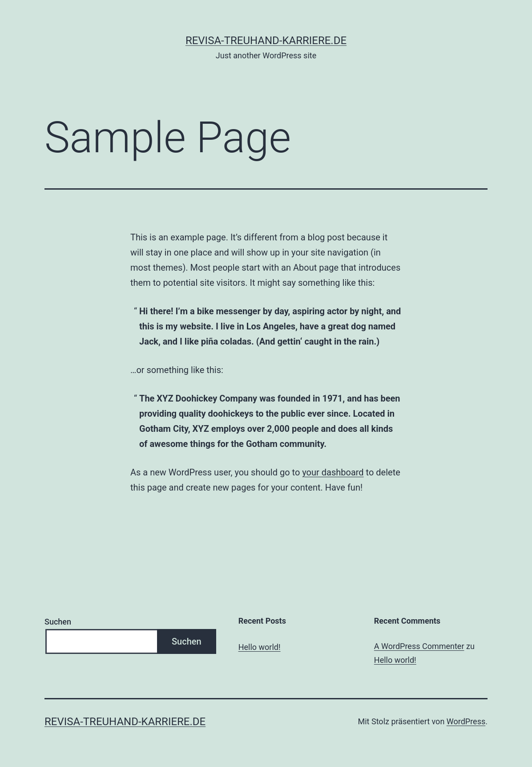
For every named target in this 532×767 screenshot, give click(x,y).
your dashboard (333, 472)
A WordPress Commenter (419, 646)
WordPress (466, 721)
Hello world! (260, 647)
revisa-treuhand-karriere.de (266, 41)
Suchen (58, 622)
